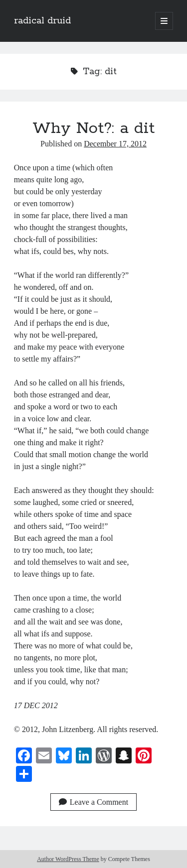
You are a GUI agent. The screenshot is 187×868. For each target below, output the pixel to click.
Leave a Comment (93, 802)
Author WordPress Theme (68, 859)
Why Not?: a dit (93, 128)
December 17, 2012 (115, 144)
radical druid (42, 21)
